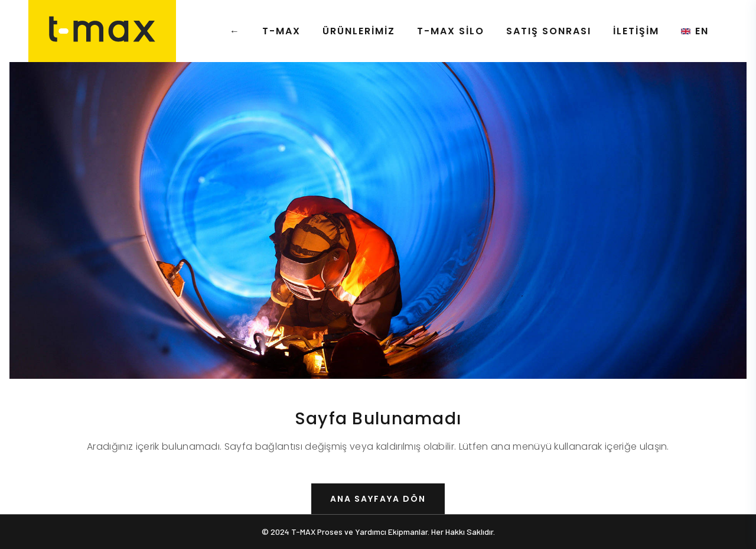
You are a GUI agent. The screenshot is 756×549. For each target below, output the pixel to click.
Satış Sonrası (549, 31)
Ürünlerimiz (359, 31)
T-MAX (281, 31)
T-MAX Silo (451, 31)
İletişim (636, 31)
